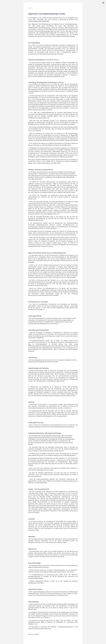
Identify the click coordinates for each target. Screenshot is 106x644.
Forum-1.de (45, 21)
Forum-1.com (37, 21)
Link (42, 622)
